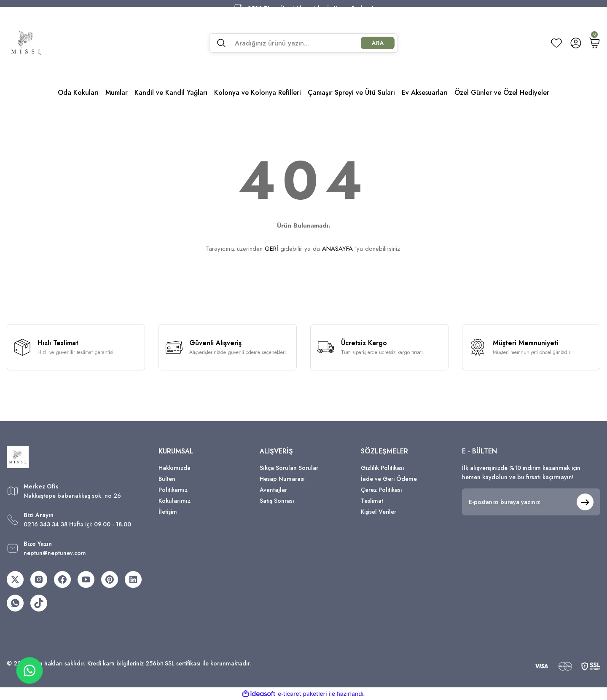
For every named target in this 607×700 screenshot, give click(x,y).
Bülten (167, 479)
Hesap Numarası (282, 479)
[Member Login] (576, 43)
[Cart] (594, 43)
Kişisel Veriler (379, 512)
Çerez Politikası (381, 490)
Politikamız (173, 490)
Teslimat (372, 501)
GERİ (271, 249)
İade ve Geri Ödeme (389, 479)
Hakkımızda (175, 468)
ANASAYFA (337, 249)
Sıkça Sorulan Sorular (289, 468)
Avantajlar (273, 490)
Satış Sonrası (277, 501)
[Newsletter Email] (531, 502)
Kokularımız (175, 501)
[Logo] (26, 43)
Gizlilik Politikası (383, 468)
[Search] (303, 43)
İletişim (168, 512)
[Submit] (585, 502)
